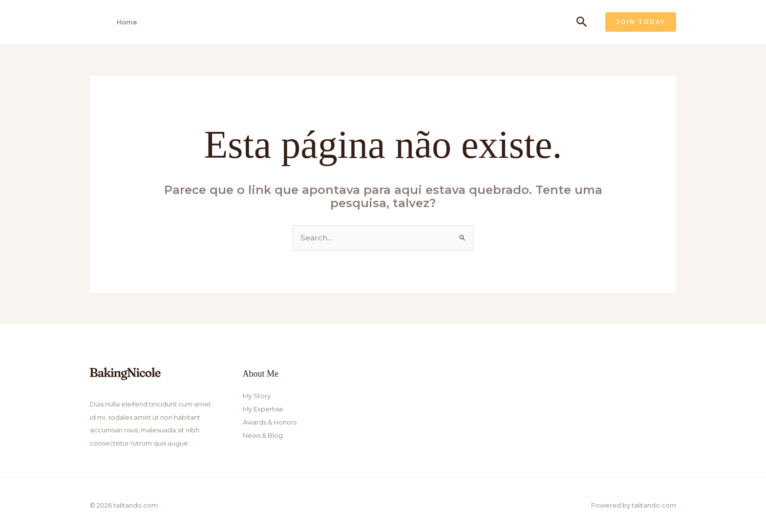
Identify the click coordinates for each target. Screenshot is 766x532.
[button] (582, 22)
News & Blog (263, 434)
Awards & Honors (270, 422)
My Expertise (263, 408)
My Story (257, 396)
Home (124, 22)
